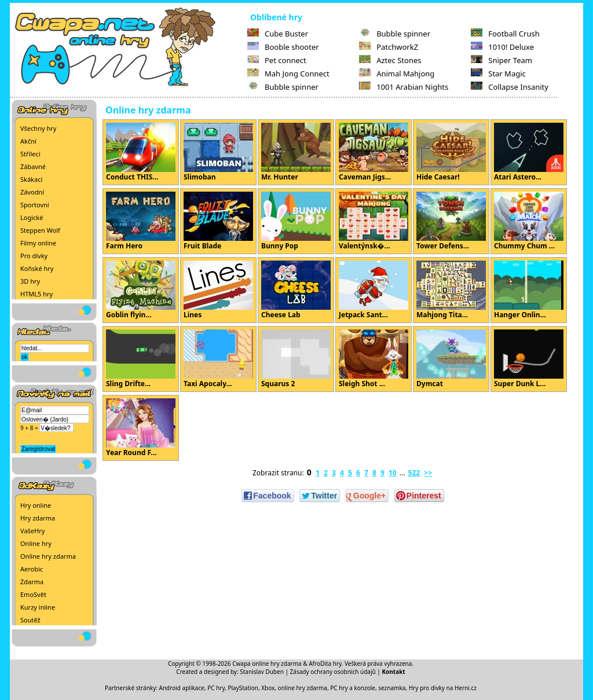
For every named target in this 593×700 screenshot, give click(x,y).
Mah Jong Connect (288, 74)
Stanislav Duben (262, 672)
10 (393, 473)
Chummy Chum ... (529, 221)
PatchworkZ (389, 47)
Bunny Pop (296, 221)
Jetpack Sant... (374, 290)
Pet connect (277, 60)
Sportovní (35, 205)
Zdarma (32, 582)
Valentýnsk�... (374, 221)
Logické (32, 217)
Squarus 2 (296, 359)
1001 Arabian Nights (404, 87)
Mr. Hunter (296, 152)
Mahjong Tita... (451, 290)
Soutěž (30, 620)
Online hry (36, 543)
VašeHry (32, 531)
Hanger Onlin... (529, 290)
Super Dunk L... (529, 359)
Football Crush (505, 34)
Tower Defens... (451, 221)
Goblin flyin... (141, 290)
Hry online (36, 505)
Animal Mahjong (397, 74)
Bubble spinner (283, 87)
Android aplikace (182, 688)
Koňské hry (37, 268)
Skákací (31, 179)
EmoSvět (33, 594)
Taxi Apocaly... (218, 359)
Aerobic (32, 569)
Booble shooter (283, 47)
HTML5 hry (36, 294)
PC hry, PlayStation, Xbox (241, 688)
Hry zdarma (38, 518)
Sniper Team (502, 60)
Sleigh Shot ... (374, 359)
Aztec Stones (390, 60)
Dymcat (451, 359)
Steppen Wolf (40, 230)
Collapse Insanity (510, 87)
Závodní (32, 192)
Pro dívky (34, 256)
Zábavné (33, 166)
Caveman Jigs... (374, 152)
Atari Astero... (529, 152)
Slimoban (218, 152)
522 (414, 473)
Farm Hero (141, 221)
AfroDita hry (325, 664)
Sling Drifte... (141, 359)
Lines (218, 290)
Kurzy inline (38, 607)
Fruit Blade (218, 221)
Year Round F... (141, 428)
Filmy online (38, 243)
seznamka (392, 688)
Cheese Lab (296, 290)
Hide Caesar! (451, 152)
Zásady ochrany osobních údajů (333, 672)
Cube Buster (278, 34)
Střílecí (30, 154)
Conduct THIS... (141, 152)
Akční (28, 141)
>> (428, 473)
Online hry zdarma (48, 556)
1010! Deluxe (502, 47)
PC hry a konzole (353, 688)
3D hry (30, 281)
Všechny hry (38, 128)
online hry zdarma (303, 688)
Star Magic (498, 74)
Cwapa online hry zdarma (267, 664)
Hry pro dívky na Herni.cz (443, 688)
